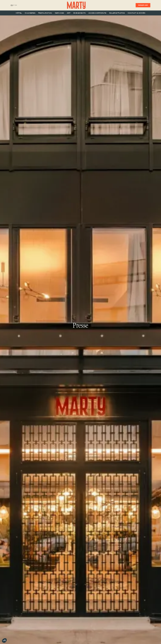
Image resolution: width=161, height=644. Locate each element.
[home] (76, 5)
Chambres (30, 13)
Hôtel (19, 13)
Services (59, 13)
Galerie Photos (117, 13)
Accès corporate (97, 13)
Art (69, 13)
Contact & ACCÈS (136, 13)
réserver (143, 5)
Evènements (79, 13)
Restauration (45, 13)
